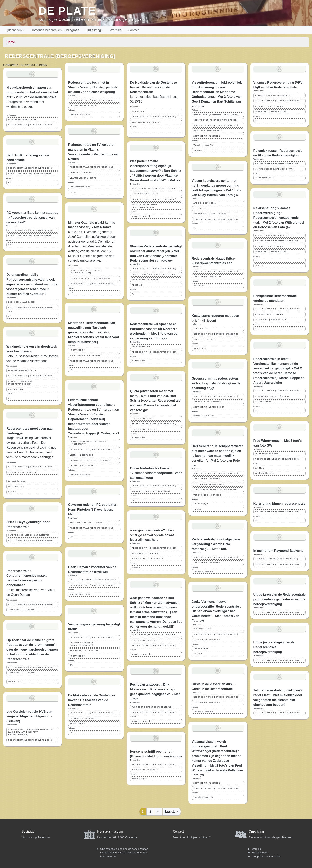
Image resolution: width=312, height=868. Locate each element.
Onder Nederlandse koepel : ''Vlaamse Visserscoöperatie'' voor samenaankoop (156, 473)
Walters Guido (138, 361)
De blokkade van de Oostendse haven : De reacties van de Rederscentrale (92, 700)
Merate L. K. (14, 681)
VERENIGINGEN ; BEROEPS (22, 472)
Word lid (116, 30)
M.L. (257, 410)
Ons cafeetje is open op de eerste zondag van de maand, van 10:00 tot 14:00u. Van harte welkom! (124, 853)
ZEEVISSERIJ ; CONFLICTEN (84, 651)
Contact (133, 30)
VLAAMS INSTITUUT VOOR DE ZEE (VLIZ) (91, 460)
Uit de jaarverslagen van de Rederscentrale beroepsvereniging (274, 647)
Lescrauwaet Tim (16, 486)
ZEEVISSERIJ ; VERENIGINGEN (147, 559)
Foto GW (198, 150)
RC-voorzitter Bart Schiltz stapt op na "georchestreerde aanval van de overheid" (32, 217)
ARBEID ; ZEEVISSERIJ (205, 203)
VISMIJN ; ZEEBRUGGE (81, 172)
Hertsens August (140, 779)
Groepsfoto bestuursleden (266, 857)
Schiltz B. (136, 568)
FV (9, 182)
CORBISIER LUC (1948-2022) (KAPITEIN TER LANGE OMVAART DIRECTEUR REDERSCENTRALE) (30, 732)
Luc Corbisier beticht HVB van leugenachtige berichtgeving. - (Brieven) (29, 716)
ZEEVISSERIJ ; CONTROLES (207, 277)
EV (10, 398)
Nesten (73, 192)
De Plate (67, 11)
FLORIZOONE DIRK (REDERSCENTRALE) (152, 707)
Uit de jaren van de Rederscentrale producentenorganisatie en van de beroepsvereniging (280, 599)
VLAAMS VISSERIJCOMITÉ (83, 106)
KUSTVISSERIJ (16, 389)
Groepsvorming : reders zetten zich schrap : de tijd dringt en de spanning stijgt (216, 383)
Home (11, 42)
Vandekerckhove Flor (80, 114)
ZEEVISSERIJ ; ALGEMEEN (21, 302)
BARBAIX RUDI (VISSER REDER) (210, 214)
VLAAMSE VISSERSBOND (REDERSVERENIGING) (21, 383)
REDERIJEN (138, 285)
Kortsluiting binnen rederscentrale (279, 504)
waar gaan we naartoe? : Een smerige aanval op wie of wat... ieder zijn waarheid (153, 535)
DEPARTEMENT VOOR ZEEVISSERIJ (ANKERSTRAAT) (88, 443)
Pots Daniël (199, 286)
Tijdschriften (13, 30)
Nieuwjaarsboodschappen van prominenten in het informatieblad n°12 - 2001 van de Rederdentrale (32, 92)
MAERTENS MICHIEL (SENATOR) (86, 355)
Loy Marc (260, 468)
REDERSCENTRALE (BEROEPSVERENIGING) (30, 125)
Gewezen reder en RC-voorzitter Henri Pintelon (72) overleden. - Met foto (92, 510)
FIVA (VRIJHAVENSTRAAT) (145, 194)
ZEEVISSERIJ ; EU (141, 347)
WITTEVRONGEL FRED (267, 454)
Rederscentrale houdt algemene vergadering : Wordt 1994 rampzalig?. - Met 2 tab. (216, 544)
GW (10, 245)
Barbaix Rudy (200, 348)
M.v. (257, 520)
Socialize (28, 832)
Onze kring (93, 30)
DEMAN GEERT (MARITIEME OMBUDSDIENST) (93, 580)
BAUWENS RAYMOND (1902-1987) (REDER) (277, 559)
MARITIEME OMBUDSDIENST (208, 131)
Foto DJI (12, 492)
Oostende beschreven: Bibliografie (55, 30)
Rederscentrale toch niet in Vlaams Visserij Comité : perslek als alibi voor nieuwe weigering (93, 87)
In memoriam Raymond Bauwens (279, 551)
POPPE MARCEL (263, 402)
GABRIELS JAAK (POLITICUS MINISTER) (90, 278)
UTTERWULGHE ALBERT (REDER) (272, 396)
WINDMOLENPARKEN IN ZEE (22, 120)
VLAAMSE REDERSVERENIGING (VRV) (151, 491)
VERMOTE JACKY (202, 629)
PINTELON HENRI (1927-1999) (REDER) (89, 522)
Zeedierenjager (201, 504)
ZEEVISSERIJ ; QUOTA (143, 418)
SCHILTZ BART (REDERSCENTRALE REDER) (30, 174)
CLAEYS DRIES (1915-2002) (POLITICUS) (29, 535)
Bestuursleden (260, 853)
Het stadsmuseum (110, 832)
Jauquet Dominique (17, 481)
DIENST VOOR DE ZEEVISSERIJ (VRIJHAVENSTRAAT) (86, 272)
